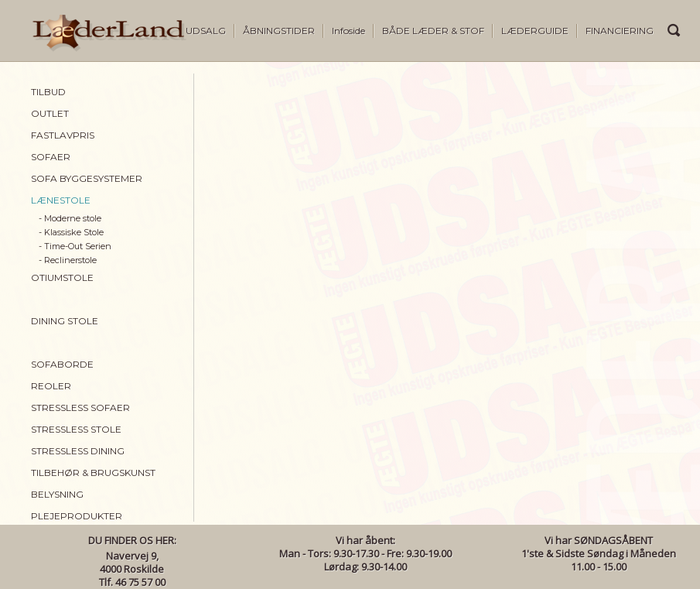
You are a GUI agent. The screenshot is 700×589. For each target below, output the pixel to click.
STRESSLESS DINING (78, 451)
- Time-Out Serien (75, 246)
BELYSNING (57, 494)
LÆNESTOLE (61, 200)
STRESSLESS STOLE (76, 429)
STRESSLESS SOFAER (80, 408)
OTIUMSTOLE (62, 277)
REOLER (51, 386)
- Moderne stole (70, 218)
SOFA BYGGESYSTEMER (87, 178)
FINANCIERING (620, 31)
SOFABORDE (62, 364)
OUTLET (50, 113)
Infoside (348, 31)
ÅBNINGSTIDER (279, 31)
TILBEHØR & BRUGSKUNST (93, 473)
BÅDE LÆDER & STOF (433, 31)
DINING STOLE (65, 321)
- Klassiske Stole (71, 232)
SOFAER (51, 157)
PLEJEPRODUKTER (77, 516)
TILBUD (48, 92)
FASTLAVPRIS (63, 135)
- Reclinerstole (68, 260)
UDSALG (206, 31)
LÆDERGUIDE (535, 31)
